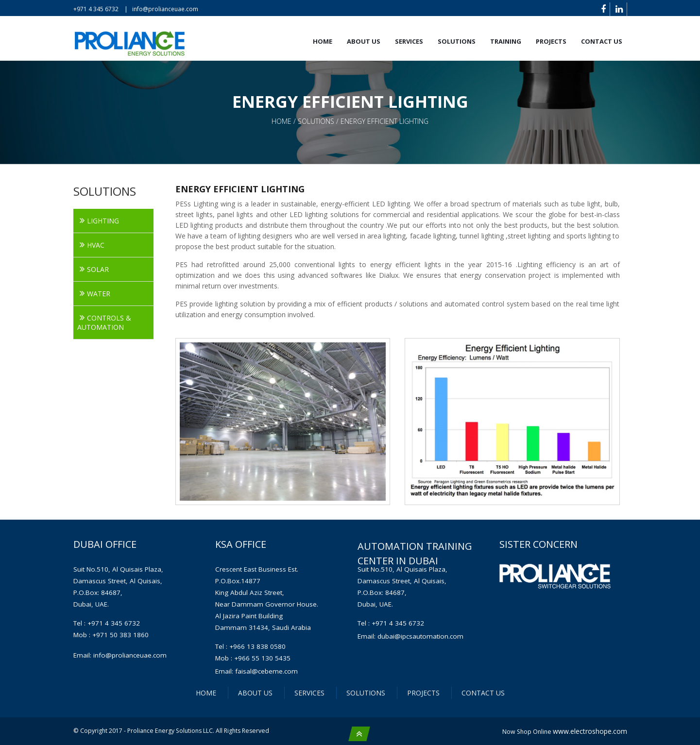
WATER (99, 294)
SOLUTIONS (457, 41)
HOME (206, 693)
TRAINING (506, 41)
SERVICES (409, 41)
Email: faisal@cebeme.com (256, 671)
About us (364, 41)
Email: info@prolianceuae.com (120, 655)
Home (323, 41)
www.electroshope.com (590, 731)
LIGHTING (103, 221)
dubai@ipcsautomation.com (420, 636)
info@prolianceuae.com (165, 9)
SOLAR (98, 269)
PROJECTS (551, 41)
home (282, 121)
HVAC (96, 245)
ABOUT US (255, 693)
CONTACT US (483, 693)
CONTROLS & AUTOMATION (104, 322)
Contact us (602, 41)
